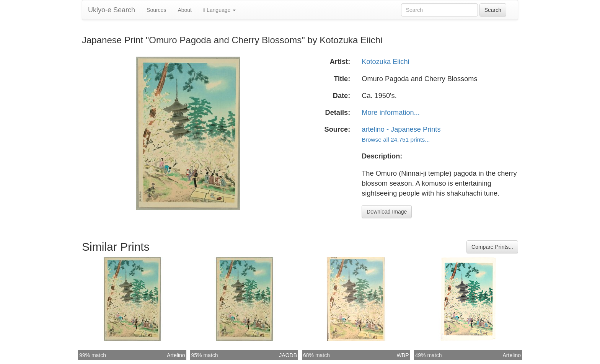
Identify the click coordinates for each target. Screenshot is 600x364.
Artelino (176, 355)
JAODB (288, 355)
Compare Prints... (492, 247)
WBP (403, 355)
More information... (391, 113)
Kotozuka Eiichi (385, 62)
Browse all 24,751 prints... (396, 140)
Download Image (387, 212)
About (185, 10)
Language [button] (219, 10)
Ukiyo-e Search (112, 10)
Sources (156, 10)
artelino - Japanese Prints (401, 129)
